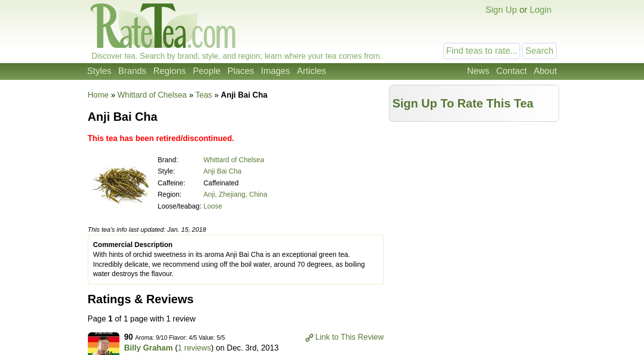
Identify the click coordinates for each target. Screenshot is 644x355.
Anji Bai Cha (222, 171)
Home (98, 95)
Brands (133, 71)
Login (540, 10)
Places (241, 71)
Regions (170, 71)
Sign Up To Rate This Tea (463, 103)
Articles (312, 71)
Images (276, 71)
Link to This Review (349, 337)
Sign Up (501, 10)
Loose (213, 206)
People (207, 71)
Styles (99, 71)
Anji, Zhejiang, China (235, 194)
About (545, 71)
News (478, 71)
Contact (511, 71)
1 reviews (194, 348)
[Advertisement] (474, 196)
